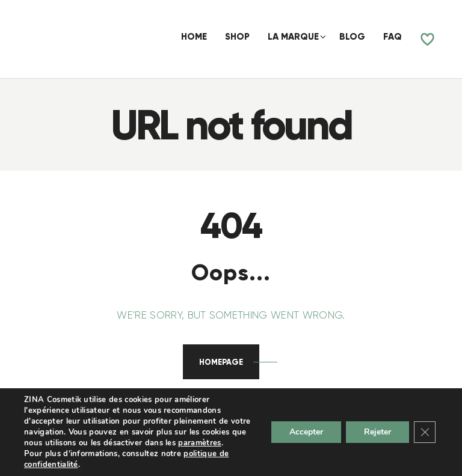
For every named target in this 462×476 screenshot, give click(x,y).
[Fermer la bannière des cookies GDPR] (425, 432)
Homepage (221, 362)
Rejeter (377, 432)
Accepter (306, 432)
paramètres (199, 443)
